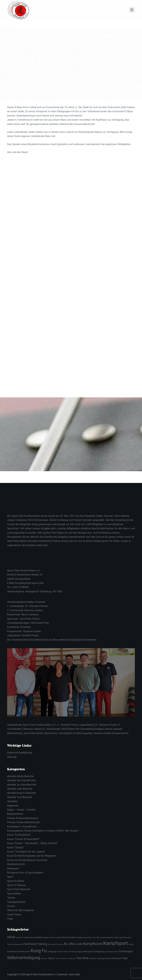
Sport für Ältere (16, 881)
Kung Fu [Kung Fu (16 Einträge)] (39, 951)
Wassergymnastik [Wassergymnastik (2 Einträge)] (104, 958)
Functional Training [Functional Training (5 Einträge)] (35, 944)
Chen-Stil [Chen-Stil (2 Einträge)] (96, 938)
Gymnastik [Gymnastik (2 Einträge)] (51, 944)
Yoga (10, 919)
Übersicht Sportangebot (21, 910)
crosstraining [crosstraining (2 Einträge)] (105, 938)
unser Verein (14, 915)
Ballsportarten (15, 814)
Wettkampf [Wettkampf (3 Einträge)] (116, 958)
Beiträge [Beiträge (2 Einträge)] (79, 938)
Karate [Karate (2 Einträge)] (131, 944)
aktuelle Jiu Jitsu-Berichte (22, 785)
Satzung (12, 757)
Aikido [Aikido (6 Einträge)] (11, 937)
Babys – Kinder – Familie (21, 810)
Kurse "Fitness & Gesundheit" (24, 839)
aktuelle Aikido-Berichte (20, 776)
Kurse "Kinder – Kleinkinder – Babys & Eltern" (32, 843)
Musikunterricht (16, 864)
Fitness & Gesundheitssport (23, 818)
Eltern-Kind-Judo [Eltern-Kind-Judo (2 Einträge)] (116, 938)
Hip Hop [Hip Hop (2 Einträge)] (59, 944)
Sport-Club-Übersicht (19, 889)
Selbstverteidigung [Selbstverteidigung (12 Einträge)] (24, 958)
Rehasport (13, 868)
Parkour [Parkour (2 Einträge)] (60, 952)
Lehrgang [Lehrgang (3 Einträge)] (52, 952)
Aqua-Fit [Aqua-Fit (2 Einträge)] (19, 938)
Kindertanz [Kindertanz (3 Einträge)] (12, 952)
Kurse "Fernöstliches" (19, 835)
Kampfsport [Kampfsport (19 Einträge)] (116, 943)
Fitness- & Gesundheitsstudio (24, 822)
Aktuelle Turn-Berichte (20, 797)
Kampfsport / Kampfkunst (22, 827)
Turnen (11, 906)
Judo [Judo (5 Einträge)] (79, 944)
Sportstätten (14, 894)
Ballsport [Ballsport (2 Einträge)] (46, 938)
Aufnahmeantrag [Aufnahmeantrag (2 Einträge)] (29, 938)
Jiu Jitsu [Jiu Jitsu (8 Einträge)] (69, 944)
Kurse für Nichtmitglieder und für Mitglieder (32, 856)
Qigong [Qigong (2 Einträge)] (80, 952)
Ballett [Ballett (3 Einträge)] (39, 937)
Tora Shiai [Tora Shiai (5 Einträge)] (82, 958)
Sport (10, 877)
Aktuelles (12, 801)
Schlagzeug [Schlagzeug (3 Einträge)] (99, 952)
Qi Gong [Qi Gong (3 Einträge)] (73, 952)
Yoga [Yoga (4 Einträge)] (125, 958)
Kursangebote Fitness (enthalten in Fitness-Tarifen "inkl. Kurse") (43, 831)
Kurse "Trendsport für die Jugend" (26, 852)
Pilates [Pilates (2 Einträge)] (66, 952)
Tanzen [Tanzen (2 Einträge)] (63, 958)
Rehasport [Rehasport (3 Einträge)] (88, 952)
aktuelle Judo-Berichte (20, 789)
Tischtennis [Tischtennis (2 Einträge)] (71, 958)
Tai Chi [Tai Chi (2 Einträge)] (57, 958)
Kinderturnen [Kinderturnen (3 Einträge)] (24, 952)
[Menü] (132, 10)
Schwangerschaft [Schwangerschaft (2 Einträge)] (112, 952)
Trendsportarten (16, 902)
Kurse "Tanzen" (16, 848)
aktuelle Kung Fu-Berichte (22, 793)
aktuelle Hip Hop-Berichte (21, 780)
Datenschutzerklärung (20, 753)
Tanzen (11, 898)
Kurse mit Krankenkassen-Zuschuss (27, 860)
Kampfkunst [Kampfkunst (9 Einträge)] (93, 944)
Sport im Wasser (17, 885)
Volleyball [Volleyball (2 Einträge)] (93, 958)
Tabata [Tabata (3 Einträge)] (51, 958)
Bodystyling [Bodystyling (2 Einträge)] (87, 938)
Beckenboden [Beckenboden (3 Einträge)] (69, 937)
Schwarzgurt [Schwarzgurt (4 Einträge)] (126, 951)
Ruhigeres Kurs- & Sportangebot (25, 873)
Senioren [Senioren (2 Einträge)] (44, 958)
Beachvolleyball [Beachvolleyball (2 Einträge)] (56, 938)
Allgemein (13, 806)
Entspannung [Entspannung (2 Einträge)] (18, 944)
